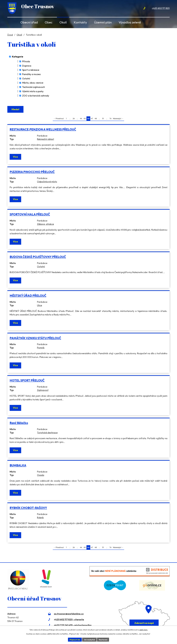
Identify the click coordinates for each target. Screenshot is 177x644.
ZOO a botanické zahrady (36, 96)
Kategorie (18, 57)
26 (74, 119)
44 (81, 119)
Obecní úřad (29, 22)
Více (16, 158)
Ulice (39, 306)
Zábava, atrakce (45, 225)
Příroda (26, 61)
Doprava (27, 66)
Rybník (40, 518)
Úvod (12, 22)
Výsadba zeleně (130, 22)
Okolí (63, 22)
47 (92, 119)
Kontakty (80, 22)
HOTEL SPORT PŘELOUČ (27, 381)
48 (96, 119)
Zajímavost (43, 391)
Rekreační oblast (46, 140)
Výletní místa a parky (33, 91)
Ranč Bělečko (19, 424)
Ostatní (26, 79)
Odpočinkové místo (47, 182)
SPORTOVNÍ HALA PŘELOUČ (30, 215)
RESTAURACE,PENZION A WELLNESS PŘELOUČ (43, 130)
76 (110, 119)
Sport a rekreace (31, 70)
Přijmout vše (74, 639)
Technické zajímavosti (33, 87)
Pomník (41, 348)
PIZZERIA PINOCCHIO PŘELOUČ (32, 173)
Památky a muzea (31, 74)
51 (103, 119)
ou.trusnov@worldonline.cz (69, 615)
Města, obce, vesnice (33, 83)
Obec (49, 22)
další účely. (144, 630)
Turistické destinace (47, 433)
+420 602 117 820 (161, 8)
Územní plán (103, 22)
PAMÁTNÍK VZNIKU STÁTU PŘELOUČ (35, 339)
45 (85, 119)
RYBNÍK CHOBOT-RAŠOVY (28, 509)
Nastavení (104, 639)
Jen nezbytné (89, 639)
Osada (41, 476)
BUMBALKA (18, 466)
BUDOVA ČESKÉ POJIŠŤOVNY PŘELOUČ (38, 258)
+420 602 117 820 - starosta (69, 620)
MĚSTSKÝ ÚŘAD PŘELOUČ (28, 296)
